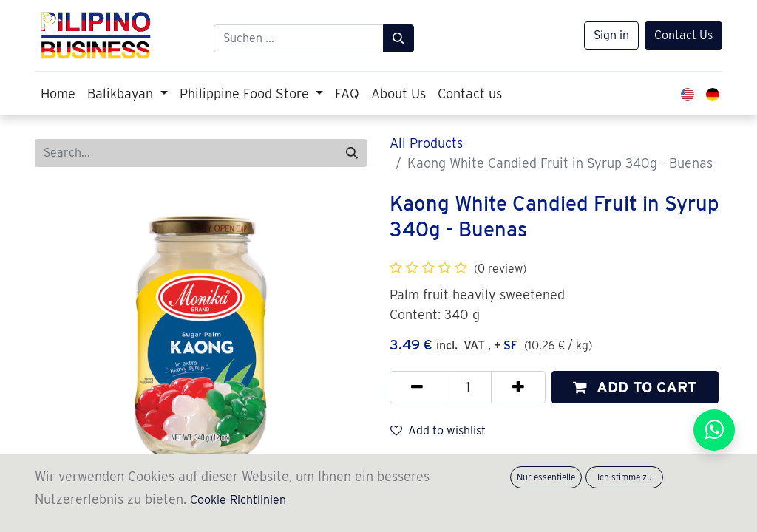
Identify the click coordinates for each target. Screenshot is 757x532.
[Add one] (518, 387)
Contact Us (683, 35)
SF (510, 345)
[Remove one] (417, 387)
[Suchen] (398, 38)
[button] (635, 387)
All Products (426, 143)
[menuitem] (58, 93)
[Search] (352, 153)
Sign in (611, 35)
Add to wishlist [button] (438, 430)
